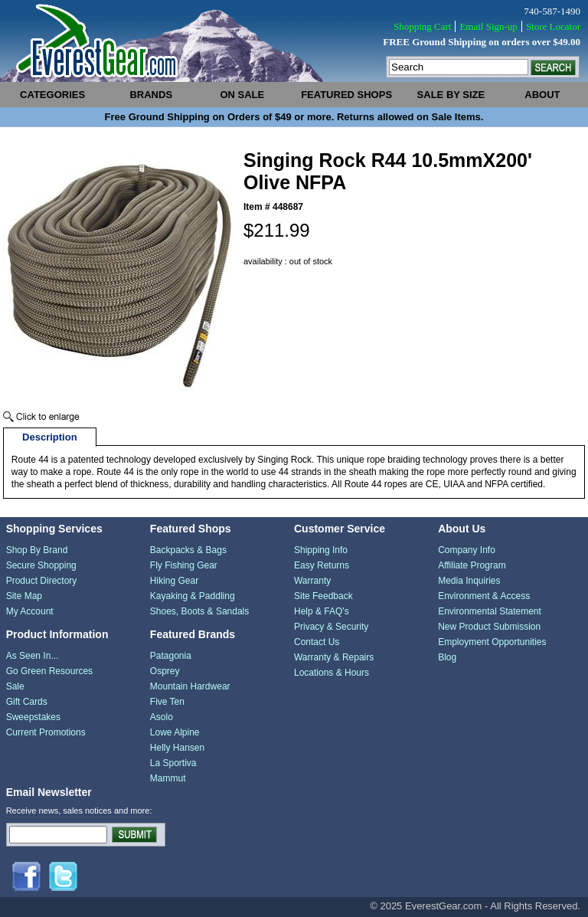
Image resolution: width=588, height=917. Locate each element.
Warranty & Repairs (334, 657)
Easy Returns (322, 565)
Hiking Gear (174, 581)
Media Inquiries (469, 581)
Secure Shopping (41, 565)
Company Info (467, 550)
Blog (447, 657)
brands (151, 95)
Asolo (162, 717)
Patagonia (171, 656)
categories (52, 95)
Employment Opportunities (492, 642)
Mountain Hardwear (190, 686)
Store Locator (553, 26)
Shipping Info (321, 550)
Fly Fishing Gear (184, 565)
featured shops (346, 95)
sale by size (451, 95)
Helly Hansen (177, 748)
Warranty (312, 581)
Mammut (168, 778)
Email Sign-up (488, 26)
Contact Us (317, 642)
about (542, 95)
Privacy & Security (331, 627)
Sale (15, 686)
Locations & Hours (332, 673)
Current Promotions (46, 732)
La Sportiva (173, 763)
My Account (30, 611)
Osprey (165, 671)
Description (50, 437)
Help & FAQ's (322, 611)
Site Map (24, 596)
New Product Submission (489, 627)
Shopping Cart (422, 26)
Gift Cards (27, 702)
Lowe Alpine (175, 732)
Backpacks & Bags (188, 550)
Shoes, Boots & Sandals (199, 611)
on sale (242, 95)
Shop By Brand (37, 550)
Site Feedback (323, 596)
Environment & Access (484, 596)
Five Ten (167, 702)
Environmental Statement (490, 611)
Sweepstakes (33, 717)
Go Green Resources (49, 671)
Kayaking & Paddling (193, 596)
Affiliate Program (472, 565)
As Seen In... (33, 656)
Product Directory (42, 581)
